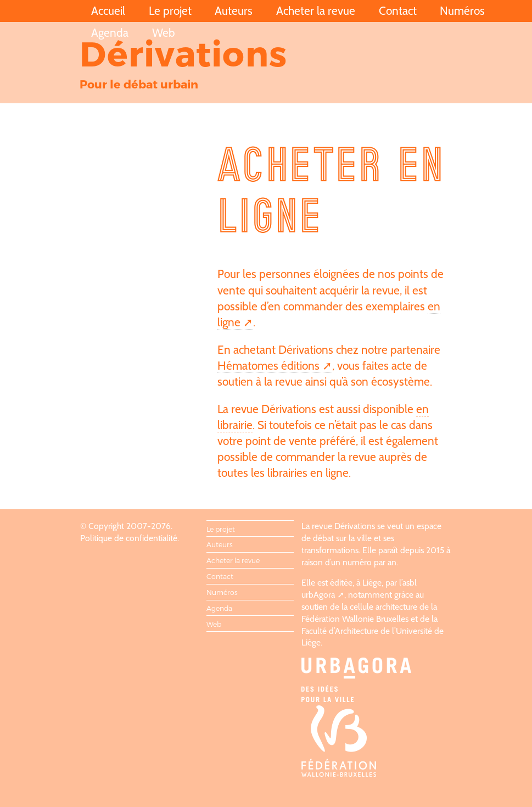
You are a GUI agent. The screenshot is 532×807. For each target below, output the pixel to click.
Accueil (108, 11)
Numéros (462, 11)
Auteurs (234, 11)
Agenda (110, 33)
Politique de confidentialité (129, 538)
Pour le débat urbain (139, 84)
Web (164, 33)
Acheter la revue (316, 11)
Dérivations (183, 52)
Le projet (170, 11)
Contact (398, 11)
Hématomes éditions (268, 366)
